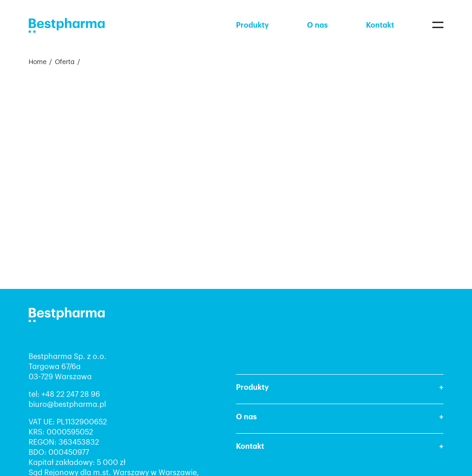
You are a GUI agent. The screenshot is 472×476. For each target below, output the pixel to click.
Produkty (252, 25)
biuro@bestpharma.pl (67, 405)
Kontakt (380, 25)
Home (38, 62)
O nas (317, 25)
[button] (340, 389)
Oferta (65, 62)
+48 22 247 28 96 (71, 394)
